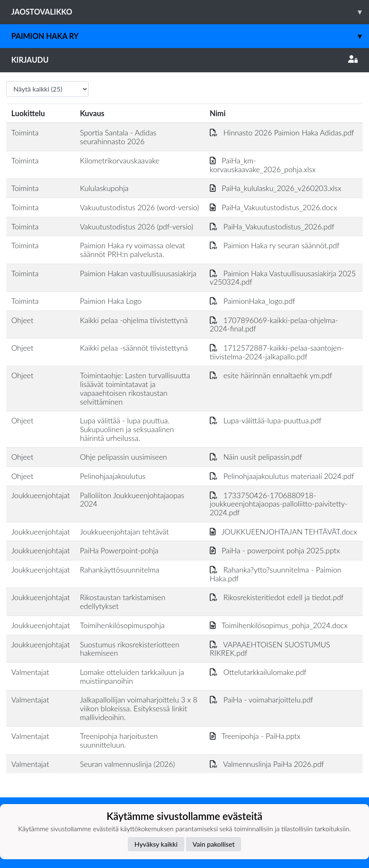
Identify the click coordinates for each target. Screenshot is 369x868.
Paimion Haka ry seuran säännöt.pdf (275, 245)
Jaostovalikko (190, 12)
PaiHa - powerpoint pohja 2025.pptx (275, 550)
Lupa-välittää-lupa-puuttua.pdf (266, 420)
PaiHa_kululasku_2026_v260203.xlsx (276, 188)
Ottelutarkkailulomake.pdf (258, 672)
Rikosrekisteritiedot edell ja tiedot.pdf (277, 597)
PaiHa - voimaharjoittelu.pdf (262, 700)
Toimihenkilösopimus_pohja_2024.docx (279, 625)
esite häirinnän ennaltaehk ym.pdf (271, 375)
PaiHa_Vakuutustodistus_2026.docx (274, 207)
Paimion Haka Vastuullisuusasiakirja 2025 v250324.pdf (283, 278)
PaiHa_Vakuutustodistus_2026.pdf (272, 227)
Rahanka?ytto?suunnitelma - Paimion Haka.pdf (276, 574)
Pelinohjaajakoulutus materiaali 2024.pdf (282, 476)
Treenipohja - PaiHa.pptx (255, 736)
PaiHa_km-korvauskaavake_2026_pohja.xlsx (263, 165)
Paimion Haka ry (190, 36)
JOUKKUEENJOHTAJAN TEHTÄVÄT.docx (284, 532)
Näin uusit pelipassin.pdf (256, 457)
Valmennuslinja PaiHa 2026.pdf (267, 764)
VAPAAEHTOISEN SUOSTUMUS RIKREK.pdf (270, 649)
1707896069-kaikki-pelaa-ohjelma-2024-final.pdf (274, 325)
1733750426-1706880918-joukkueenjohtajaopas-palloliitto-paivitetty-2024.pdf (279, 504)
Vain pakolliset (214, 844)
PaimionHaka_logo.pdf (252, 301)
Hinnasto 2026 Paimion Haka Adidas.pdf (282, 132)
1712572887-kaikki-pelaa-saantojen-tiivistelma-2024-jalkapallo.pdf (277, 352)
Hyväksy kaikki (156, 844)
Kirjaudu (184, 60)
